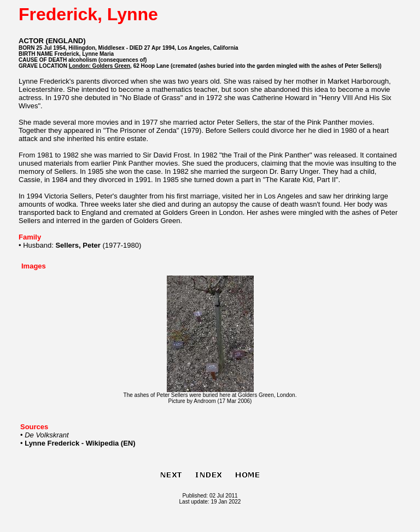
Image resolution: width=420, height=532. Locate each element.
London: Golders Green (100, 66)
